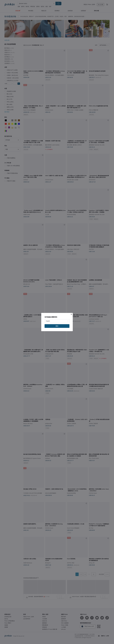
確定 (57, 326)
